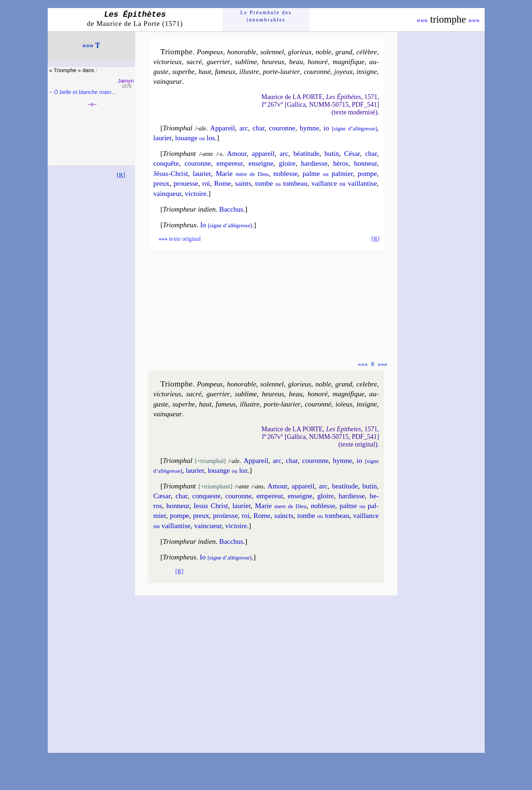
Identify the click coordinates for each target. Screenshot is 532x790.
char (259, 128)
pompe (367, 174)
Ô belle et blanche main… (85, 92)
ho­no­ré (318, 62)
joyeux (344, 72)
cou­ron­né (317, 72)
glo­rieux (300, 52)
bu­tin (332, 154)
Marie (242, 174)
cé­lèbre (367, 52)
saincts (284, 516)
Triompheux (180, 225)
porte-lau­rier (281, 72)
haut (205, 72)
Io (226, 225)
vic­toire (196, 194)
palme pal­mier (328, 174)
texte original (180, 239)
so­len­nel (272, 52)
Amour (237, 154)
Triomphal (178, 128)
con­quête (166, 163)
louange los (195, 138)
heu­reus (273, 394)
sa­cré (194, 62)
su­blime (246, 62)
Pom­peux (210, 52)
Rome (222, 183)
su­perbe (184, 72)
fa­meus (226, 404)
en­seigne (261, 163)
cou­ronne (282, 128)
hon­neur (365, 163)
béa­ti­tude (306, 154)
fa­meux (225, 72)
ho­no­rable (242, 52)
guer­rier (218, 62)
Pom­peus (210, 384)
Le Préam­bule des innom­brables (266, 16)
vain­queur (168, 81)
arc (244, 128)
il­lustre (249, 72)
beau (296, 62)
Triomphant (179, 154)
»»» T (91, 45)
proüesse (225, 516)
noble (324, 52)
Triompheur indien (189, 209)
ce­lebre (367, 384)
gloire (287, 163)
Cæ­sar (162, 496)
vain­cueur (208, 526)
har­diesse (314, 163)
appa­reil (263, 154)
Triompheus (180, 557)
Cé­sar (352, 154)
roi (206, 183)
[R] (121, 175)
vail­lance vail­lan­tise (344, 183)
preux (161, 183)
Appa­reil (222, 128)
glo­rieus (300, 384)
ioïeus (344, 404)
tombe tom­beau (281, 183)
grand (344, 52)
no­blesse (286, 174)
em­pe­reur (230, 163)
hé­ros (341, 163)
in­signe (367, 72)
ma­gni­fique (348, 62)
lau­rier (162, 138)
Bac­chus (231, 209)
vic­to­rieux (168, 62)
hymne (309, 128)
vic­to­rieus (167, 394)
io (350, 128)
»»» (474, 20)
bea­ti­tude (345, 486)
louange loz (228, 470)
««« (422, 20)
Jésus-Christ (171, 174)
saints (243, 183)
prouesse (186, 183)
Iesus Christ (211, 506)
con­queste (206, 496)
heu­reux (273, 62)
